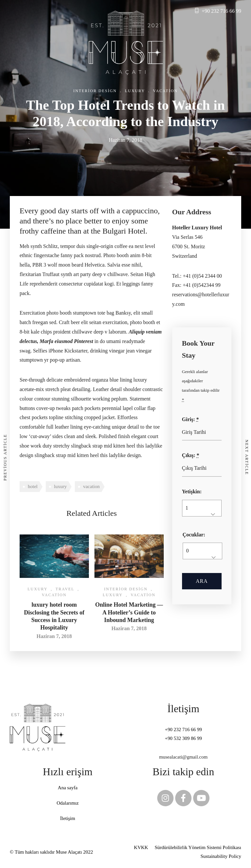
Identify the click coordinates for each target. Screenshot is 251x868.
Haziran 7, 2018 (54, 636)
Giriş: (191, 419)
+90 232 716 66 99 (221, 11)
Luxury (135, 91)
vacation (91, 486)
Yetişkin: (192, 491)
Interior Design (95, 91)
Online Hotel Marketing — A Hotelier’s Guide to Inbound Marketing (129, 612)
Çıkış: (191, 455)
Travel (65, 589)
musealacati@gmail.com (183, 757)
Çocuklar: (194, 535)
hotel (33, 486)
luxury (60, 486)
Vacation (165, 91)
